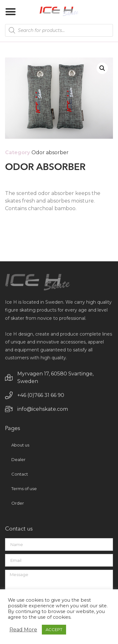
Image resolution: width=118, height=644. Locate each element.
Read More (23, 630)
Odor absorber (50, 152)
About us (20, 445)
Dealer (18, 459)
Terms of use (24, 489)
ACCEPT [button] (54, 629)
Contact (20, 474)
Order (18, 503)
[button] (11, 12)
